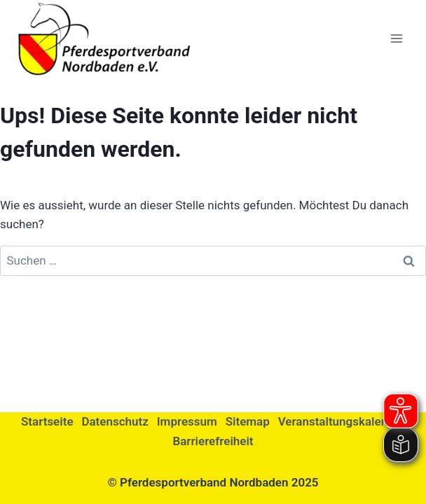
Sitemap (248, 421)
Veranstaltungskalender (342, 421)
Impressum (187, 421)
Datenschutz (115, 421)
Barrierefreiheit (213, 441)
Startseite (47, 421)
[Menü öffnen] (396, 38)
